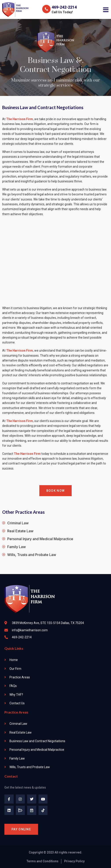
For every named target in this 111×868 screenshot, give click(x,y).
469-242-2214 (64, 7)
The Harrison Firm (27, 454)
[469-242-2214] (46, 9)
